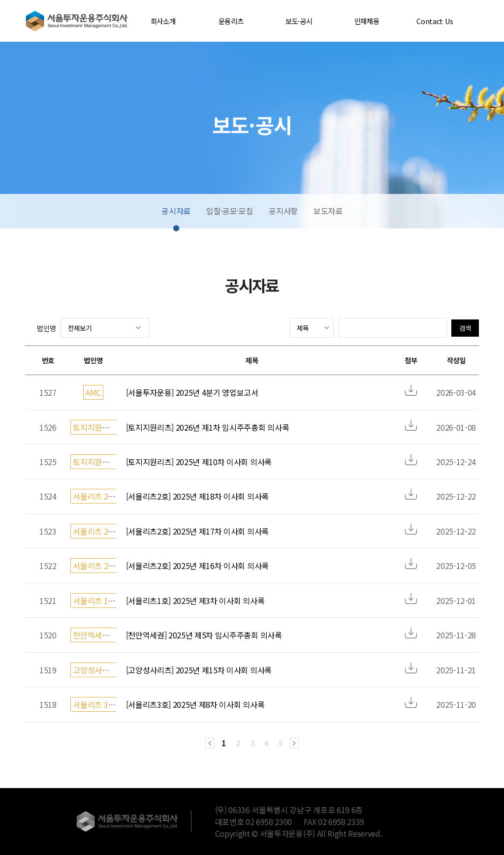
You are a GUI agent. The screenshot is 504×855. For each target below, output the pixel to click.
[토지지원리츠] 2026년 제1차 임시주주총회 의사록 (208, 427)
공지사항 (283, 211)
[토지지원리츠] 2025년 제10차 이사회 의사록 (199, 462)
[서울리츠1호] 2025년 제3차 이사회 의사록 (195, 601)
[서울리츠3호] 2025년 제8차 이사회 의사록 (195, 704)
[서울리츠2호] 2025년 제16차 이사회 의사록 (197, 566)
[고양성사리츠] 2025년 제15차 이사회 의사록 (199, 670)
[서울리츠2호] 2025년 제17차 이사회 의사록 (197, 531)
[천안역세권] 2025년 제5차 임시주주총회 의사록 (204, 635)
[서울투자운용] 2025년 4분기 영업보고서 (192, 392)
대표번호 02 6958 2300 (254, 822)
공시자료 (176, 211)
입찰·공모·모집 (230, 211)
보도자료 (328, 211)
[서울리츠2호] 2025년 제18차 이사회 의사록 (197, 496)
